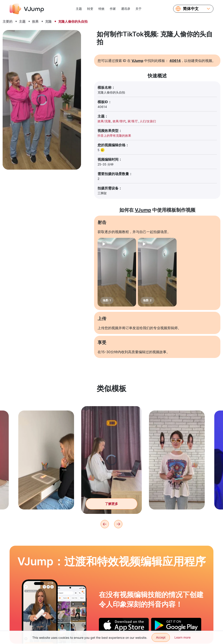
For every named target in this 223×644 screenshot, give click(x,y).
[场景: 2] (157, 272)
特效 (101, 9)
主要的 (8, 21)
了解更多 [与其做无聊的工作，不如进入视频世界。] (111, 508)
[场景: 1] (117, 272)
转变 (90, 9)
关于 (139, 9)
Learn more (182, 637)
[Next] (118, 524)
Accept (161, 637)
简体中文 (191, 9)
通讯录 (126, 9)
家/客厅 (133, 121)
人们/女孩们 (148, 121)
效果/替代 (119, 121)
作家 (113, 9)
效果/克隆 (104, 121)
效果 (35, 21)
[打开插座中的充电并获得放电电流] (40, 612)
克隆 (48, 21)
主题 (79, 9)
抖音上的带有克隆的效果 (114, 135)
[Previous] (105, 524)
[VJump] (27, 9)
